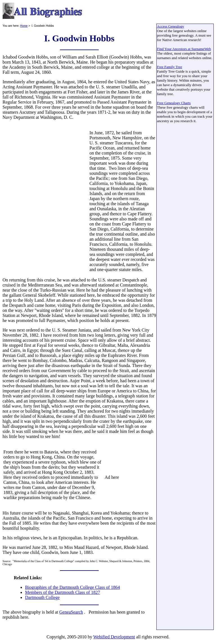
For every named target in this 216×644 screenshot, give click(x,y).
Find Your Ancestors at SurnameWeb (184, 49)
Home (24, 26)
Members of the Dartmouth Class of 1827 (63, 592)
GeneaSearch (71, 612)
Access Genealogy (170, 26)
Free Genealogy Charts (174, 103)
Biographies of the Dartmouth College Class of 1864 (72, 587)
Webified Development (114, 637)
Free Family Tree (170, 67)
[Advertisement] (46, 199)
